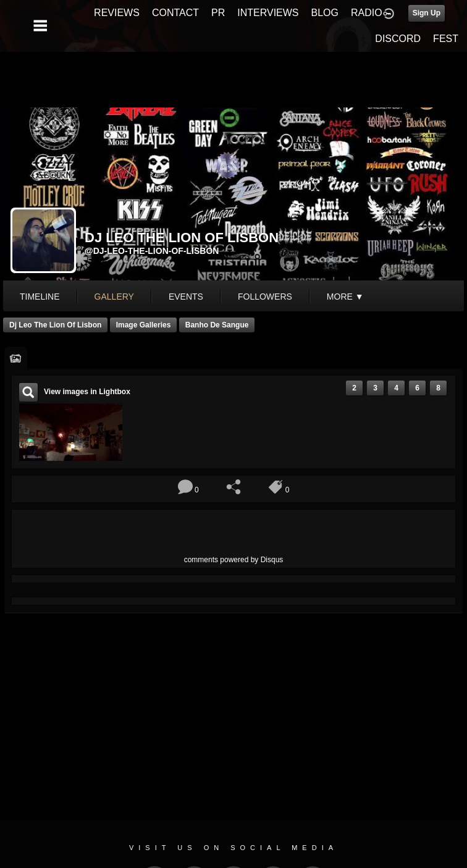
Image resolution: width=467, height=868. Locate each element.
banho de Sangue (217, 325)
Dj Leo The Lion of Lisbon (55, 325)
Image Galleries (144, 325)
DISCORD (398, 39)
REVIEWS (117, 13)
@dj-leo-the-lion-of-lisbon (152, 251)
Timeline (40, 297)
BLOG (325, 13)
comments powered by (234, 560)
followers (265, 297)
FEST (446, 39)
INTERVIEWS (268, 13)
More (345, 297)
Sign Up (427, 13)
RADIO (367, 13)
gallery (114, 297)
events (186, 297)
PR (218, 13)
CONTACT (175, 13)
